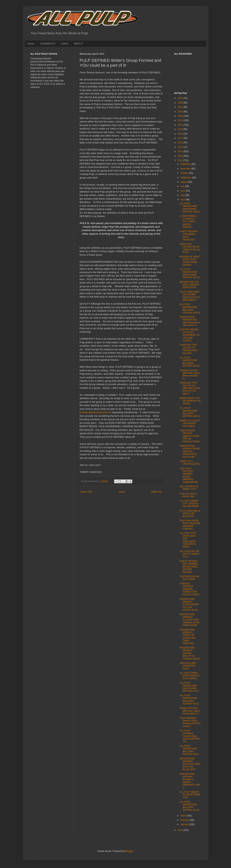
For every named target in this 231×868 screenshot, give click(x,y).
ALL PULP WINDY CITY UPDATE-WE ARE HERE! (189, 504)
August (184, 182)
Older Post (157, 492)
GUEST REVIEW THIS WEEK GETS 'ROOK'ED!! (188, 235)
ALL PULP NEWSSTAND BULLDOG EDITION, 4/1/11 (190, 806)
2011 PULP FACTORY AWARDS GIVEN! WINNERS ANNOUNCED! (189, 475)
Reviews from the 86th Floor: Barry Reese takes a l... (190, 711)
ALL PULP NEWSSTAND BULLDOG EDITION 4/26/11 (190, 308)
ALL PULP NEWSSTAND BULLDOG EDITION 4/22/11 (190, 362)
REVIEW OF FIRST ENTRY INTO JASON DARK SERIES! (190, 261)
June (183, 191)
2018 (180, 134)
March (184, 816)
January (185, 824)
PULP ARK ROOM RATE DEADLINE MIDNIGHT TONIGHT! (190, 525)
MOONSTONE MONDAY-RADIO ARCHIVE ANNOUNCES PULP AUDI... (190, 451)
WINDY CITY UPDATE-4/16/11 (190, 463)
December (186, 164)
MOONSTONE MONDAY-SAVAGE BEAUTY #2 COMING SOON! (190, 653)
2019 (180, 129)
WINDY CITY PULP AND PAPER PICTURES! (190, 423)
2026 (180, 98)
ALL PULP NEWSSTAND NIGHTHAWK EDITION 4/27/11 (190, 273)
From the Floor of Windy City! (188, 495)
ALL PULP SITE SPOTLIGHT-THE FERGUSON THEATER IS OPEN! (188, 540)
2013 (180, 151)
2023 (180, 112)
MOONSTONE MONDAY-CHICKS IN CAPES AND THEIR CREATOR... (188, 637)
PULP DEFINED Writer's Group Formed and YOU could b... (190, 722)
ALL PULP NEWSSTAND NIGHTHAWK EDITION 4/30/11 (190, 208)
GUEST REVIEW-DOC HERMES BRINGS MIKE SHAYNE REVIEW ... (189, 567)
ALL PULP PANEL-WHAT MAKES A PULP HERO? (190, 676)
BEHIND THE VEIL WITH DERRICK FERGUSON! (189, 285)
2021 (180, 120)
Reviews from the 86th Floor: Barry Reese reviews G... (190, 374)
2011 (180, 160)
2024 (180, 107)
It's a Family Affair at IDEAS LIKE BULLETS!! (190, 514)
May (183, 195)
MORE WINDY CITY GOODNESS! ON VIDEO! (190, 401)
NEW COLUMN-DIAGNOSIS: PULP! (188, 666)
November (186, 169)
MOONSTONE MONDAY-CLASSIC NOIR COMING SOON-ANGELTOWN (190, 620)
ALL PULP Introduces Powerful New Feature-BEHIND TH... (190, 736)
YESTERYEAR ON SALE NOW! (189, 578)
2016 (180, 143)
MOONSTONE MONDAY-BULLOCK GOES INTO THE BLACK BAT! (190, 764)
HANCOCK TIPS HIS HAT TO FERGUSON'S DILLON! (189, 349)
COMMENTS (48, 44)
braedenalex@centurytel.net (95, 412)
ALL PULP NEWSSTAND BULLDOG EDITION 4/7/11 (189, 700)
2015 (180, 147)
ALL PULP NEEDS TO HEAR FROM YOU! (190, 795)
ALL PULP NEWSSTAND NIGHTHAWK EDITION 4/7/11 (189, 687)
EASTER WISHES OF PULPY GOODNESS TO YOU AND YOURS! (190, 335)
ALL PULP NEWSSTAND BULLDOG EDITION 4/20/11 (190, 412)
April (183, 200)
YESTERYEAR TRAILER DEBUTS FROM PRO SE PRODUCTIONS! (190, 436)
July (183, 186)
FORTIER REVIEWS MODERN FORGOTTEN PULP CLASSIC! (190, 589)
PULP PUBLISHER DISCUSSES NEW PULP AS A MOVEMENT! (190, 296)
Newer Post (86, 492)
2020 (180, 125)
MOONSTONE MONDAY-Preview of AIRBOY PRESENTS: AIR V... (190, 781)
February (185, 820)
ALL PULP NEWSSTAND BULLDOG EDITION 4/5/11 (189, 750)
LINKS (65, 44)
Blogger (129, 851)
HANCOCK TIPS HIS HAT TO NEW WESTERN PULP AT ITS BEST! (190, 388)
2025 (180, 103)
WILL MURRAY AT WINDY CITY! (189, 488)
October (185, 173)
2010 (180, 830)
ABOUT (79, 44)
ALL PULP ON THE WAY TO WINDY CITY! (190, 554)
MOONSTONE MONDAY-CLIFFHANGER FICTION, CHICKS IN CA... (190, 605)
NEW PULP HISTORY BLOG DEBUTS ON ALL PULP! (190, 248)
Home (31, 44)
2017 (180, 138)
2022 (180, 116)
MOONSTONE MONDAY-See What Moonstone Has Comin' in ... (190, 321)
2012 (180, 156)
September (186, 178)
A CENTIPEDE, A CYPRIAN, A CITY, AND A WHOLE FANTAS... (189, 222)
